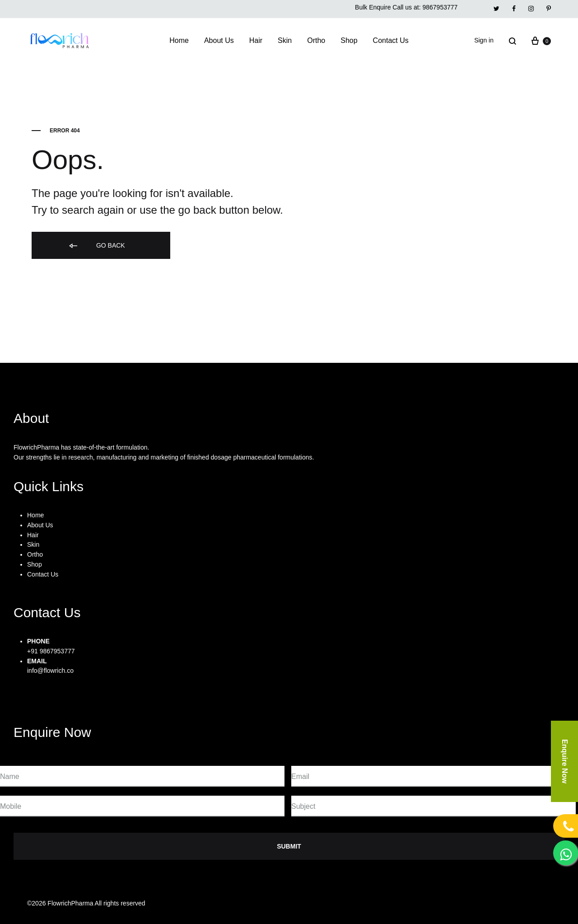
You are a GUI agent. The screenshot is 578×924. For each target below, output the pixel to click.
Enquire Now (565, 761)
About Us (219, 40)
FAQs (495, 903)
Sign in (484, 40)
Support (459, 903)
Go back (96, 246)
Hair (256, 40)
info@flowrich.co (50, 671)
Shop (349, 40)
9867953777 (440, 7)
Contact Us (391, 40)
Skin (285, 40)
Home (179, 40)
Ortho (316, 40)
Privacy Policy (411, 903)
